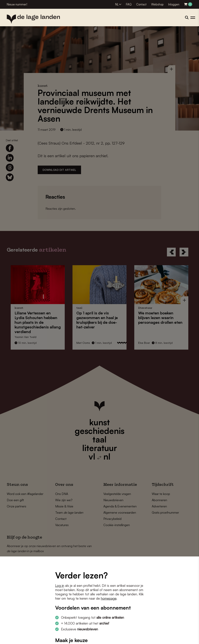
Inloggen (174, 4)
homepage (109, 598)
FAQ (129, 4)
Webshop (157, 4)
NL (117, 4)
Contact (141, 4)
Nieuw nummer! (17, 4)
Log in (60, 586)
